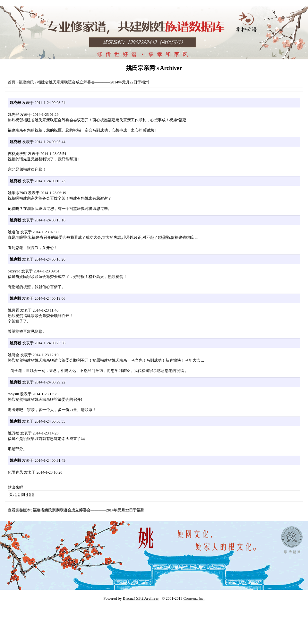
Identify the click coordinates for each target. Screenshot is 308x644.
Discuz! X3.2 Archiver (141, 598)
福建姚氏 (26, 82)
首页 (12, 82)
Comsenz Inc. (194, 598)
